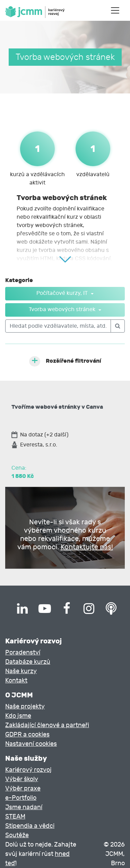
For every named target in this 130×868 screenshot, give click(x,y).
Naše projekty (25, 707)
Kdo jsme (18, 716)
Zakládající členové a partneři (47, 725)
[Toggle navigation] (115, 10)
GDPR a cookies (27, 735)
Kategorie (19, 280)
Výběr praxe (23, 789)
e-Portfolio (21, 798)
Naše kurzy (21, 671)
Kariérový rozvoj (28, 770)
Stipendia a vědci (30, 826)
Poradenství (23, 653)
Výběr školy (22, 779)
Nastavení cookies (31, 744)
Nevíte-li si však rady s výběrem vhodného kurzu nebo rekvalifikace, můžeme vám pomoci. (65, 535)
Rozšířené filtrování (73, 361)
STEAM (15, 817)
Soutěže (17, 835)
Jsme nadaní (24, 807)
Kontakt (16, 681)
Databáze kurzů (28, 662)
